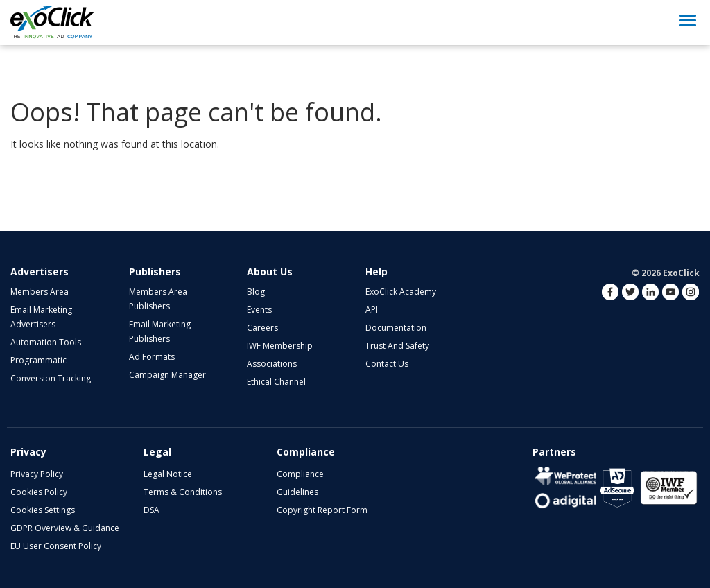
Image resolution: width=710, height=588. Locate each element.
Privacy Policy (37, 474)
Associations (272, 364)
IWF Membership (280, 346)
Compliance (300, 474)
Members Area (40, 292)
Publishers (155, 271)
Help (376, 271)
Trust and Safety (397, 346)
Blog (256, 292)
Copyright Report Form (322, 510)
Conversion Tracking (51, 378)
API (372, 310)
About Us (270, 271)
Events (259, 310)
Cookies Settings (43, 510)
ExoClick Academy (401, 292)
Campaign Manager (167, 375)
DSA (151, 510)
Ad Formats (152, 357)
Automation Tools (46, 342)
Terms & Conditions (183, 492)
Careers (262, 328)
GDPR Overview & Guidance (65, 528)
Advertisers (40, 271)
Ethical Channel (276, 382)
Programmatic (38, 360)
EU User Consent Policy (56, 546)
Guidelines (297, 492)
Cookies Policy (39, 492)
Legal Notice (168, 474)
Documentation (396, 328)
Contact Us (387, 364)
